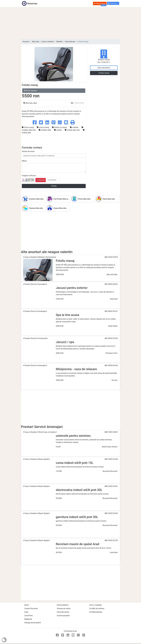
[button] (113, 3)
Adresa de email (28, 151)
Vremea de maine (64, 608)
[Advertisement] (70, 23)
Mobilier (59, 42)
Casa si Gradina (48, 42)
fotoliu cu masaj (60, 127)
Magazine (28, 619)
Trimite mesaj (104, 73)
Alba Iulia (35, 42)
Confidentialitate (96, 612)
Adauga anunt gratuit (33, 623)
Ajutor (27, 605)
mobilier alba (45, 130)
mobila (58, 130)
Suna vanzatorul (104, 68)
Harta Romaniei (63, 612)
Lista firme (28, 616)
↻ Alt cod (41, 180)
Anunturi (26, 42)
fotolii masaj (28, 127)
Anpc (26, 612)
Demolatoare (70, 42)
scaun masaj (43, 127)
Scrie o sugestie (95, 605)
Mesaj (24, 161)
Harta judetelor (63, 605)
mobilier (74, 127)
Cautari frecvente (31, 608)
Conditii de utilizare (97, 608)
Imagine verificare (29, 176)
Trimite (54, 186)
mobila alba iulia (72, 130)
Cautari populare (63, 616)
